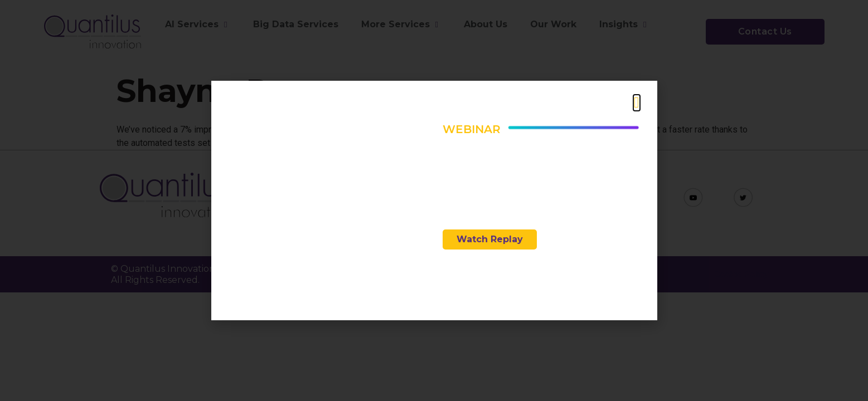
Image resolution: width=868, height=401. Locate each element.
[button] (637, 103)
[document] (434, 200)
